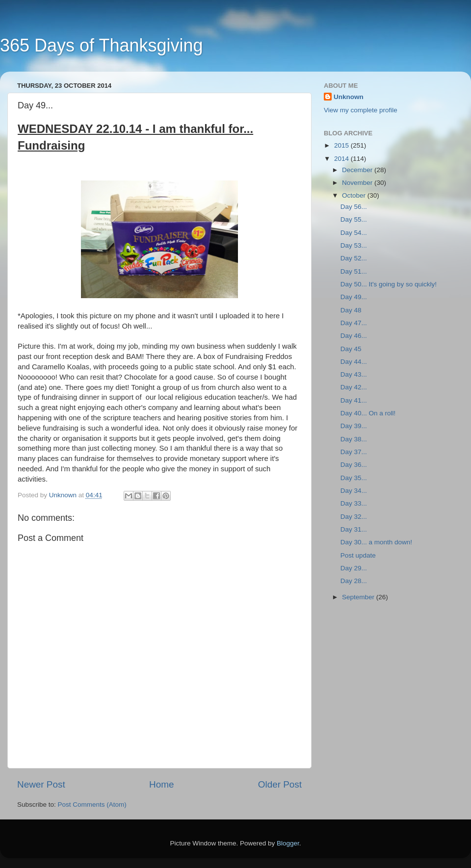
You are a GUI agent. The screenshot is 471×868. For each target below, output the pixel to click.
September (359, 597)
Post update (358, 555)
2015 (342, 145)
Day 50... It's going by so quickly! (389, 284)
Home (161, 784)
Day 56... (354, 207)
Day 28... (354, 581)
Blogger (288, 843)
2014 (342, 159)
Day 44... (354, 362)
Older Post (280, 784)
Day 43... (354, 374)
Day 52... (354, 258)
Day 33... (354, 503)
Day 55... (354, 219)
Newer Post (41, 784)
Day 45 (351, 349)
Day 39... (354, 426)
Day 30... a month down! (376, 542)
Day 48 (351, 310)
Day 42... (354, 387)
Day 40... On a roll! (368, 413)
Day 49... (354, 297)
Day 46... (354, 336)
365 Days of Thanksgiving (102, 45)
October (355, 195)
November (358, 183)
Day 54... (354, 233)
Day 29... (354, 568)
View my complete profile (361, 110)
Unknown (349, 97)
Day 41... (354, 400)
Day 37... (354, 452)
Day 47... (354, 323)
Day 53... (354, 245)
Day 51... (354, 271)
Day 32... (354, 517)
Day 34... (354, 491)
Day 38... (354, 439)
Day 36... (354, 465)
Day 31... (354, 529)
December (358, 170)
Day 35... (354, 478)
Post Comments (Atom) (92, 804)
